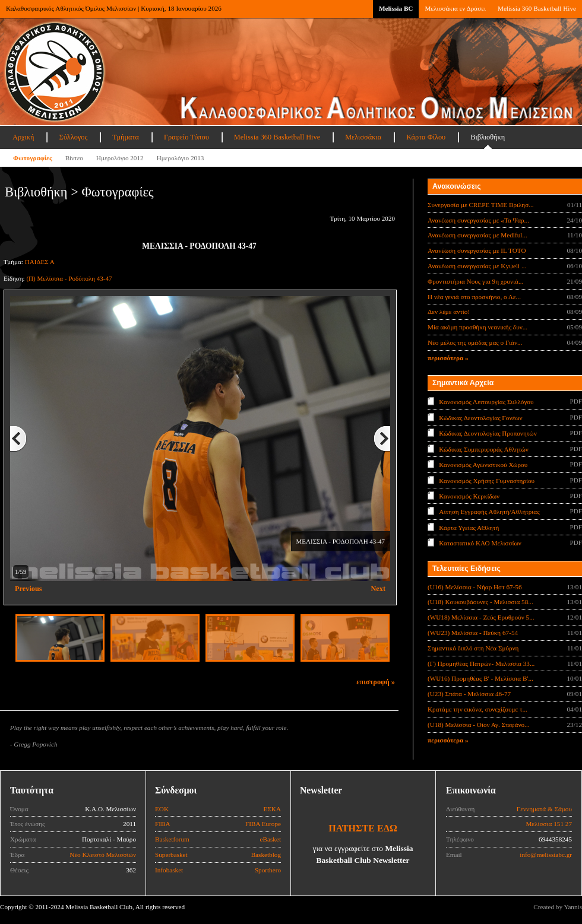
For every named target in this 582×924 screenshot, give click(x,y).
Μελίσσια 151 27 (549, 824)
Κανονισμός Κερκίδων (469, 496)
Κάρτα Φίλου (426, 137)
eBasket (271, 839)
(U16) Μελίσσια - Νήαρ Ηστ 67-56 (475, 587)
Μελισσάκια (363, 137)
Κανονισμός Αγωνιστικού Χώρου (483, 465)
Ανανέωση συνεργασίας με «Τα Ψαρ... (478, 220)
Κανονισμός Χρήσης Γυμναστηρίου (487, 480)
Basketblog (266, 855)
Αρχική (23, 137)
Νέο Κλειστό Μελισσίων (103, 855)
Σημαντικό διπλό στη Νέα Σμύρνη (473, 648)
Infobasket (169, 870)
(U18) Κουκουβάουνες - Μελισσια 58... (480, 602)
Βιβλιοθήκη (488, 137)
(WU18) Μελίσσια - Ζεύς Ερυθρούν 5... (481, 617)
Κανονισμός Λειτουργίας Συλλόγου (486, 402)
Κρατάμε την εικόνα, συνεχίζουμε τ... (477, 709)
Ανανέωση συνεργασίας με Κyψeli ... (477, 266)
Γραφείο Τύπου (186, 137)
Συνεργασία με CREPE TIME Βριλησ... (481, 205)
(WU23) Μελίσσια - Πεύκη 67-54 (473, 633)
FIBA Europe (263, 824)
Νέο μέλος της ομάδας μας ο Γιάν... (475, 342)
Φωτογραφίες (33, 158)
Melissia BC (396, 8)
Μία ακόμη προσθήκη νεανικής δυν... (477, 327)
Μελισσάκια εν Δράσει (455, 8)
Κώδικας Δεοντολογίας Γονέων (480, 417)
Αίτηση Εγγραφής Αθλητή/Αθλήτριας (489, 512)
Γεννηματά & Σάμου (544, 809)
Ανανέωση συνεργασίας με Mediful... (477, 235)
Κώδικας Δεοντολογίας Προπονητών (488, 433)
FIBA (163, 824)
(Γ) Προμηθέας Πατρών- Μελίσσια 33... (481, 663)
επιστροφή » (376, 682)
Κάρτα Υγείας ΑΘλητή (469, 528)
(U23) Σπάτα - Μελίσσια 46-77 (469, 694)
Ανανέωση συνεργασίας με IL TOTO (477, 250)
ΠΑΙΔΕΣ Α (40, 262)
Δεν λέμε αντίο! (449, 312)
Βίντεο (74, 158)
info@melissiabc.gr (546, 855)
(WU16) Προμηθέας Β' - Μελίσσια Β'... (480, 678)
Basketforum (172, 839)
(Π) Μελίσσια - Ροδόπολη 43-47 (69, 278)
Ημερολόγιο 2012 (120, 158)
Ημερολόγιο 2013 (181, 158)
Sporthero (268, 870)
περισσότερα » (448, 358)
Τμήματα (126, 137)
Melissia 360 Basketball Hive (537, 8)
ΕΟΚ (162, 809)
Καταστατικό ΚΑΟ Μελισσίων (480, 543)
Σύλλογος (73, 137)
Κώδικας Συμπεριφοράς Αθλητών (484, 449)
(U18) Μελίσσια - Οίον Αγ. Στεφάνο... (478, 725)
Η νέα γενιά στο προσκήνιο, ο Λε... (474, 297)
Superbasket (171, 855)
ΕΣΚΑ (272, 809)
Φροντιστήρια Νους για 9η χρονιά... (475, 281)
